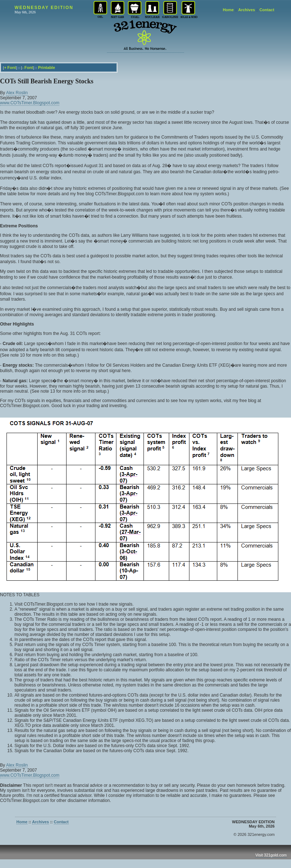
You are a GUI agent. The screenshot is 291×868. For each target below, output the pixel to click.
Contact (267, 10)
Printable (46, 67)
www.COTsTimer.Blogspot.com (30, 103)
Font (12, 67)
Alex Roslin (17, 93)
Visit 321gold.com (271, 855)
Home (228, 10)
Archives (247, 10)
